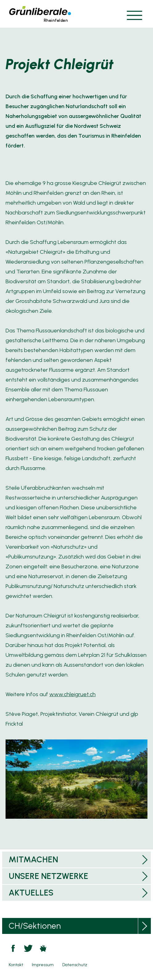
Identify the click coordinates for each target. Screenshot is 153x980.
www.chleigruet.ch (72, 694)
